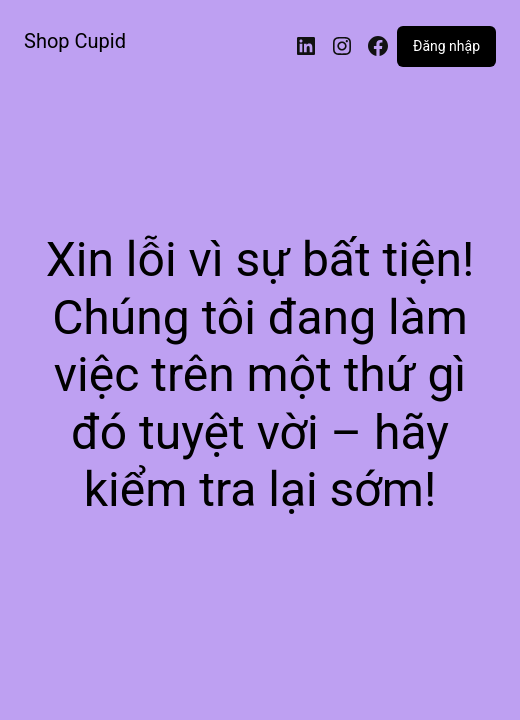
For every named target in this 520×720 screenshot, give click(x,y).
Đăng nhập (446, 46)
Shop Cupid (75, 41)
